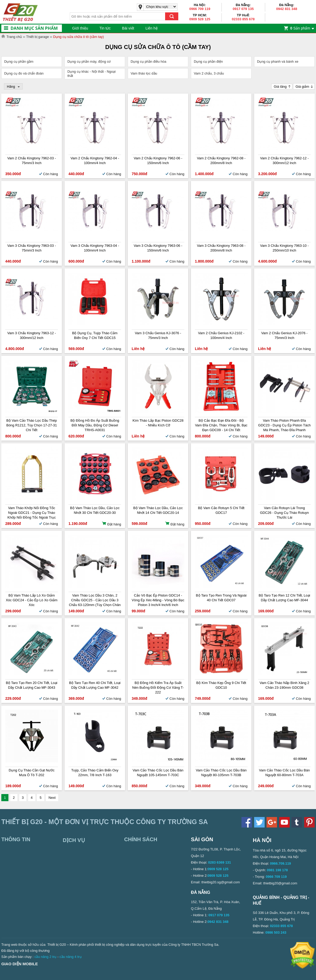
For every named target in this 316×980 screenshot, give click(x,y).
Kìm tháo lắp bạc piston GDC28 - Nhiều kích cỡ (158, 423)
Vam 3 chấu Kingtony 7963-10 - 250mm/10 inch (285, 248)
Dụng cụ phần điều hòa (149, 61)
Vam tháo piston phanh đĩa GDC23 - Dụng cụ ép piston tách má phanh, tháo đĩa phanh (284, 425)
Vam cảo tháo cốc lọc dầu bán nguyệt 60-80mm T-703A (285, 773)
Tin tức (105, 28)
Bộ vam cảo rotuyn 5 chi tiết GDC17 (221, 510)
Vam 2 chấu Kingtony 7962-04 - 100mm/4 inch (95, 161)
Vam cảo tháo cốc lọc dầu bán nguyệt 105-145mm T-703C (158, 773)
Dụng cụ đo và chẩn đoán (24, 73)
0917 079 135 (243, 9)
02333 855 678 (243, 19)
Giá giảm (302, 87)
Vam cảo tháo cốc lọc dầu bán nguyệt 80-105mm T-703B (221, 773)
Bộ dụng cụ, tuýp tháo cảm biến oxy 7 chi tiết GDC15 (95, 335)
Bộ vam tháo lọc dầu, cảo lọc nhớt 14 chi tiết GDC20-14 (158, 510)
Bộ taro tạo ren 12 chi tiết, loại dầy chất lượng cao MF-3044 (284, 598)
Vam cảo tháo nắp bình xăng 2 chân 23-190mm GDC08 (284, 685)
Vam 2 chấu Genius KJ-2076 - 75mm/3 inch (284, 335)
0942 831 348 (287, 9)
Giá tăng (280, 87)
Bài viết (128, 28)
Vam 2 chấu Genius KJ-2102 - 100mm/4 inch (221, 335)
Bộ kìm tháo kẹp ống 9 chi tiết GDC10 (221, 685)
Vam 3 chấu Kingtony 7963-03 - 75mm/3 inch (32, 248)
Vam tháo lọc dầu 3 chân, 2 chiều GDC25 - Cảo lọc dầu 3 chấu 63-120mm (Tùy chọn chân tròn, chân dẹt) (95, 600)
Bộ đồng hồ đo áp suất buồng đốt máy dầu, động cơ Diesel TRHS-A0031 (95, 425)
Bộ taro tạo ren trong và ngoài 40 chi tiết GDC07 (221, 598)
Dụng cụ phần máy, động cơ (89, 61)
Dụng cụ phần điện (208, 61)
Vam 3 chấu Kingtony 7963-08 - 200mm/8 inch (221, 248)
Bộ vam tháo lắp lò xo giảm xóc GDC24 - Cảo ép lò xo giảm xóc (32, 600)
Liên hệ (151, 28)
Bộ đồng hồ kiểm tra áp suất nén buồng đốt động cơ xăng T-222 (158, 688)
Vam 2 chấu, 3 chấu (209, 73)
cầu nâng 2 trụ (46, 957)
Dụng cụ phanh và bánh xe (278, 61)
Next (52, 798)
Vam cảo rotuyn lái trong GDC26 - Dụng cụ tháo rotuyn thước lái (284, 513)
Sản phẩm (300, 28)
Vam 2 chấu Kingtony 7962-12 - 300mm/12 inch (285, 161)
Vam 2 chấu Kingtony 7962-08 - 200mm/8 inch (221, 161)
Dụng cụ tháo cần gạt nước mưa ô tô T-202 (32, 773)
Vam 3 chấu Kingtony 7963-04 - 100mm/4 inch (95, 248)
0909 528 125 (200, 19)
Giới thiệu (80, 28)
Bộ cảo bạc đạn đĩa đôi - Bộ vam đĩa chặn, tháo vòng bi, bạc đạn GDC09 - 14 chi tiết (221, 425)
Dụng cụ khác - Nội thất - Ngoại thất (92, 74)
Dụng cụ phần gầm (19, 61)
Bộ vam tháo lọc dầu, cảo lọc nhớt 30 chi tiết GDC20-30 (95, 510)
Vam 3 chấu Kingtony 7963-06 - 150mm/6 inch (158, 248)
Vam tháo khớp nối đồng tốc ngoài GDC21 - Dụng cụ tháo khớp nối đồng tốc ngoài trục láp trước (32, 513)
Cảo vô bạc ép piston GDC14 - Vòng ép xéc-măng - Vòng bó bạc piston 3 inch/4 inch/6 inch (158, 600)
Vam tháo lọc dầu (144, 73)
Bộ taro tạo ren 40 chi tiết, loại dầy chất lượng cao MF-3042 (95, 685)
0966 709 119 (200, 9)
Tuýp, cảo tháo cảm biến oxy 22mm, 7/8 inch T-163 (95, 773)
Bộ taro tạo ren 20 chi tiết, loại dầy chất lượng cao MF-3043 (31, 685)
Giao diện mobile (20, 964)
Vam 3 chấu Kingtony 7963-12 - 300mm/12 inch (32, 335)
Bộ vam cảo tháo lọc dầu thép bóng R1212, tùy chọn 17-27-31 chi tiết (32, 425)
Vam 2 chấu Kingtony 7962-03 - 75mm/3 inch (32, 161)
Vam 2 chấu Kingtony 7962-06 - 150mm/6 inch (158, 161)
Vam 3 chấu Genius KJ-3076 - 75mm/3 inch (158, 335)
